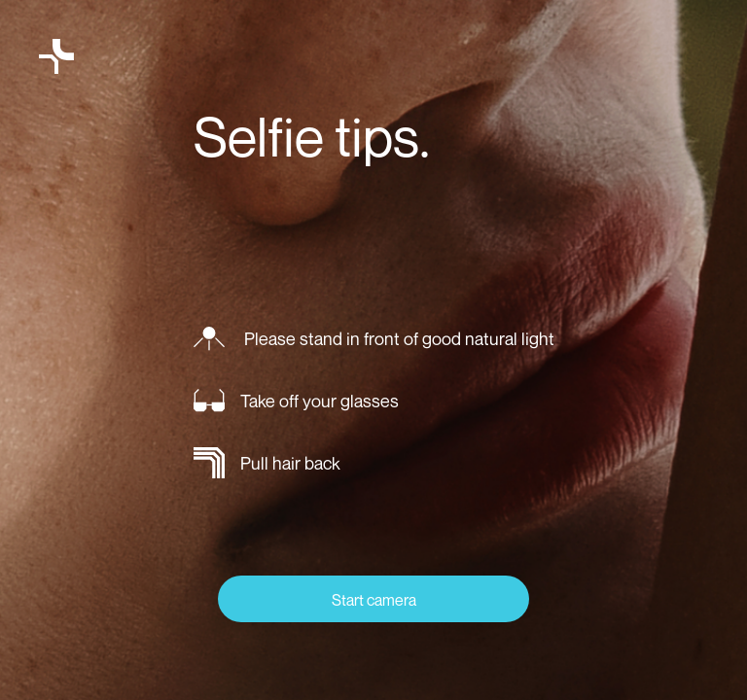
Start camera (374, 600)
